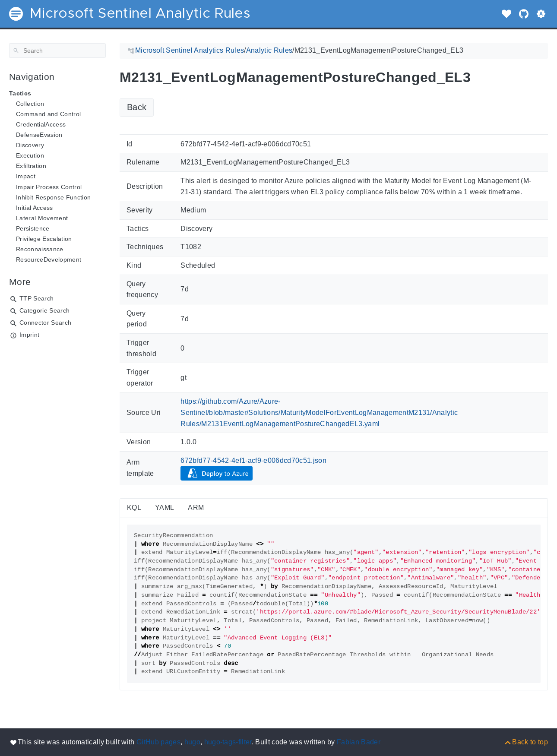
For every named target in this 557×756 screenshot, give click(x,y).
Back (137, 107)
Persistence (33, 228)
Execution (30, 155)
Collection (30, 104)
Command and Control (48, 114)
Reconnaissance (40, 249)
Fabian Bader (359, 742)
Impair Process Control (49, 187)
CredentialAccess (41, 124)
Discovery (30, 145)
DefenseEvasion (39, 135)
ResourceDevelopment (49, 259)
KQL (134, 508)
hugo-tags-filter (228, 742)
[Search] (57, 51)
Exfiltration (31, 166)
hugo (192, 742)
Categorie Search (44, 310)
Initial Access (35, 208)
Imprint (29, 335)
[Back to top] (526, 742)
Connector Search (45, 323)
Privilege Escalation (44, 239)
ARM (196, 508)
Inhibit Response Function (53, 197)
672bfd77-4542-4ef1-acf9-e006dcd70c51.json (253, 460)
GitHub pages (158, 742)
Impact (26, 176)
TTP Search (36, 298)
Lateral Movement (42, 218)
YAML (165, 508)
